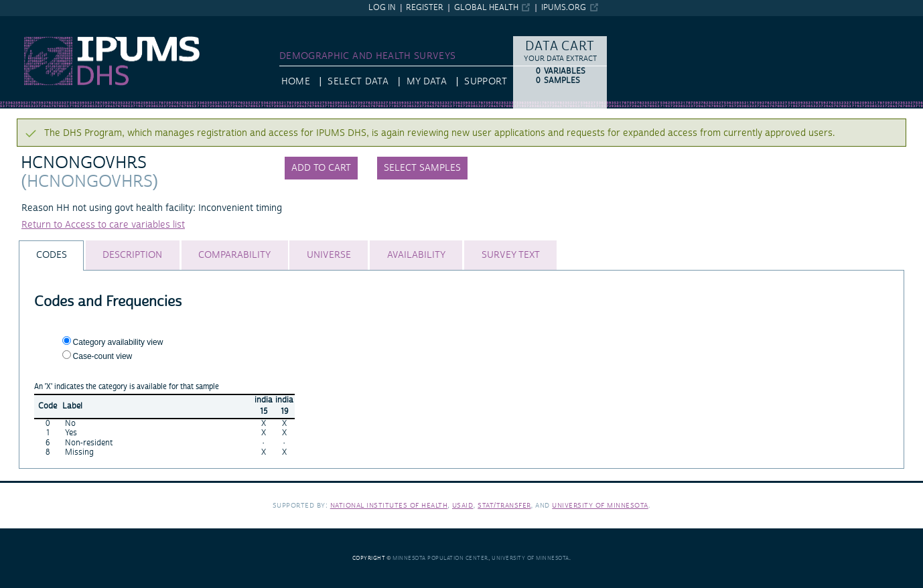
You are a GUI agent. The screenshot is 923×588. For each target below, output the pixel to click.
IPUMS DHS (25, 22)
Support (485, 82)
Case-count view (103, 356)
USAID (463, 505)
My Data (427, 82)
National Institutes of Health (389, 505)
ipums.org (564, 8)
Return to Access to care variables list (103, 225)
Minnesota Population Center (440, 558)
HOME (296, 82)
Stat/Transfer (504, 505)
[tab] (51, 255)
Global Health (486, 8)
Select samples (422, 168)
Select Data (358, 82)
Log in (382, 8)
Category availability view (118, 342)
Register (425, 8)
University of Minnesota (600, 505)
